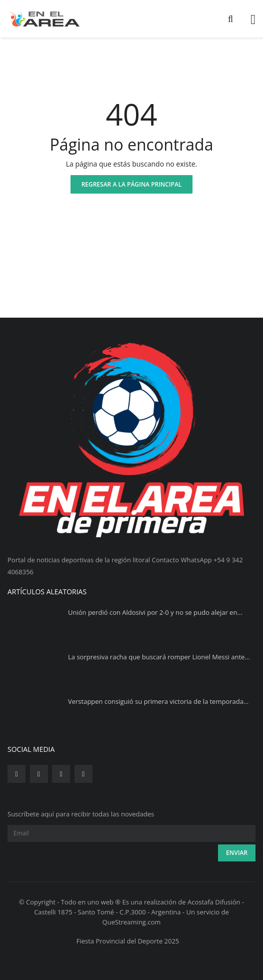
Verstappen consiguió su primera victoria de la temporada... (158, 701)
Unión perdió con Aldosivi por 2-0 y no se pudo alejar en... (155, 612)
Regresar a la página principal (132, 184)
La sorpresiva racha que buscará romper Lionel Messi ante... (159, 657)
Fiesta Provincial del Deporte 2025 (128, 941)
